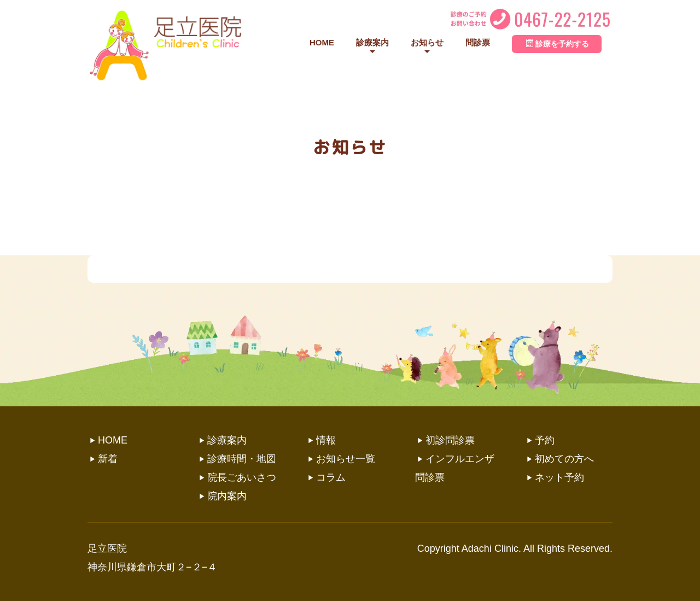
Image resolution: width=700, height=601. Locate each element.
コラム (331, 477)
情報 (326, 440)
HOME (322, 42)
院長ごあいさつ (242, 477)
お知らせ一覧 (346, 459)
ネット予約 (559, 477)
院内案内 (227, 496)
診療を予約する (558, 44)
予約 (545, 440)
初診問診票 (450, 440)
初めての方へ (564, 459)
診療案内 (372, 42)
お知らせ (427, 42)
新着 (108, 459)
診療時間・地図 (242, 459)
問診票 (478, 42)
